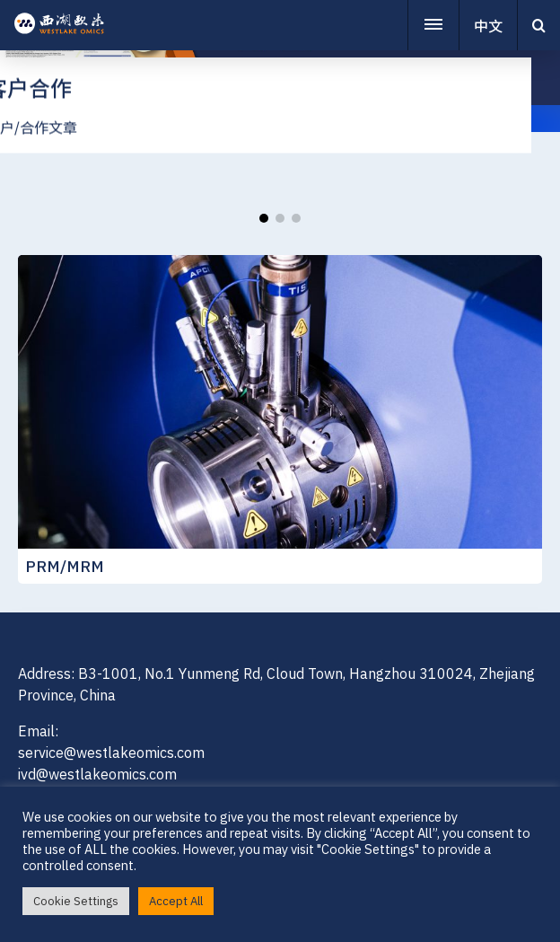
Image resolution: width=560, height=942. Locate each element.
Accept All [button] (176, 901)
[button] (264, 218)
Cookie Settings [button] (76, 901)
